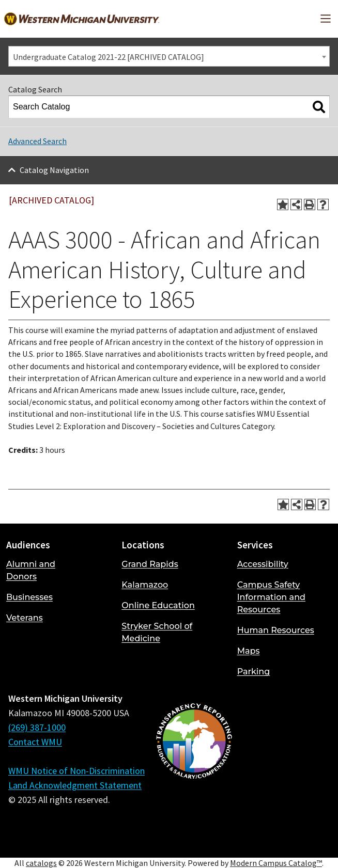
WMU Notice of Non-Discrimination (76, 771)
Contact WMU (35, 742)
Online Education (158, 605)
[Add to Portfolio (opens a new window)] (283, 204)
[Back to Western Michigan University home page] (82, 19)
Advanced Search (37, 141)
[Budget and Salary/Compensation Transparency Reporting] (194, 768)
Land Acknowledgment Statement (75, 785)
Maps (249, 651)
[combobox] (169, 56)
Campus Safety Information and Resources (271, 597)
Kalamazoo (145, 585)
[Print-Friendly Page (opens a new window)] (310, 204)
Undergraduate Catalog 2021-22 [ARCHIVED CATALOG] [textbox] (109, 57)
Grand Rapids (150, 564)
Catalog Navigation (54, 170)
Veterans (25, 618)
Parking (254, 672)
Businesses (29, 597)
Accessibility (263, 564)
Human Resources (276, 630)
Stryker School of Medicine (157, 632)
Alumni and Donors (31, 570)
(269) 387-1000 (37, 727)
